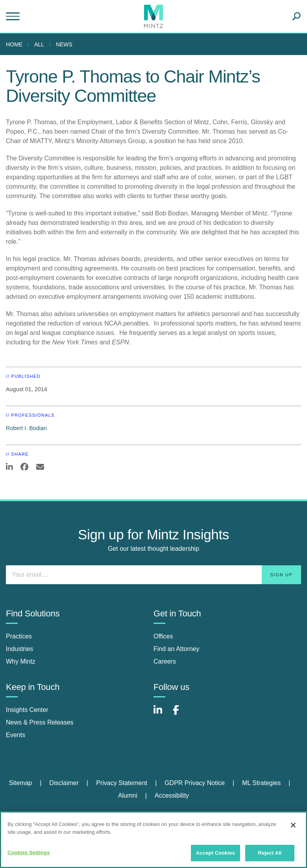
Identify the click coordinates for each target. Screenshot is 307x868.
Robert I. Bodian (26, 428)
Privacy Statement (122, 783)
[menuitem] (16, 44)
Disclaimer (64, 783)
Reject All (270, 853)
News (64, 44)
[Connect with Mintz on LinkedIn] (161, 714)
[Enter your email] (153, 575)
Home (14, 44)
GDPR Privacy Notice (195, 783)
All (39, 44)
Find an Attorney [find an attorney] (177, 649)
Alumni (128, 795)
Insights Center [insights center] (27, 710)
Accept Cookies (215, 853)
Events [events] (16, 735)
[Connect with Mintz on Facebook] (181, 714)
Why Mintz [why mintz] (21, 661)
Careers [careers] (165, 661)
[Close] (293, 825)
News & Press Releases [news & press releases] (40, 722)
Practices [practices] (19, 636)
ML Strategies (261, 783)
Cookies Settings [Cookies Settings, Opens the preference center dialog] (29, 852)
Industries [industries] (19, 649)
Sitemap (20, 783)
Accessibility (172, 795)
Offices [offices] (163, 636)
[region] (153, 840)
